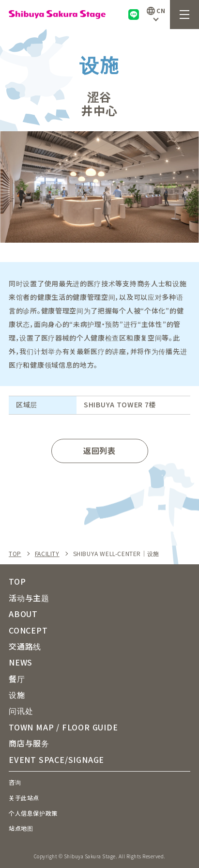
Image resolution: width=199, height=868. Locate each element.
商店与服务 (29, 743)
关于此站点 (24, 798)
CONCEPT (28, 630)
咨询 (15, 782)
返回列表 (99, 450)
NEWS (21, 662)
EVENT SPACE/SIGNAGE (56, 759)
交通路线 (25, 646)
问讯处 (21, 711)
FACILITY (47, 554)
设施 (17, 695)
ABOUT (23, 614)
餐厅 (17, 679)
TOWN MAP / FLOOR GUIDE (63, 727)
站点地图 (21, 828)
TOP (15, 554)
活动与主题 (29, 598)
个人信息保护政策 (33, 813)
